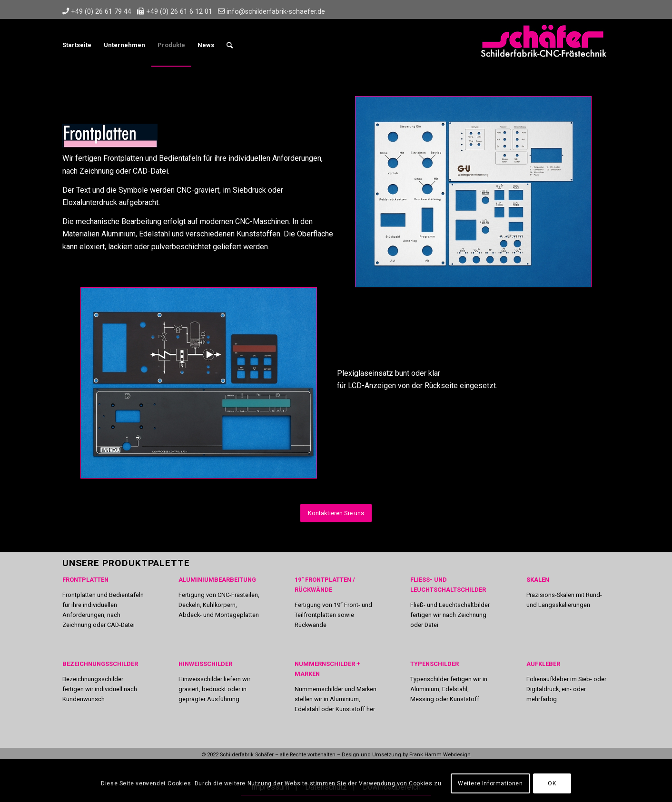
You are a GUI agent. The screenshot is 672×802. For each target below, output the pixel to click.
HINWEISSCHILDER (205, 664)
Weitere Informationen (490, 783)
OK (552, 783)
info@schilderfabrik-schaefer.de (276, 12)
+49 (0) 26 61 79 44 (101, 12)
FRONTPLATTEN (85, 580)
